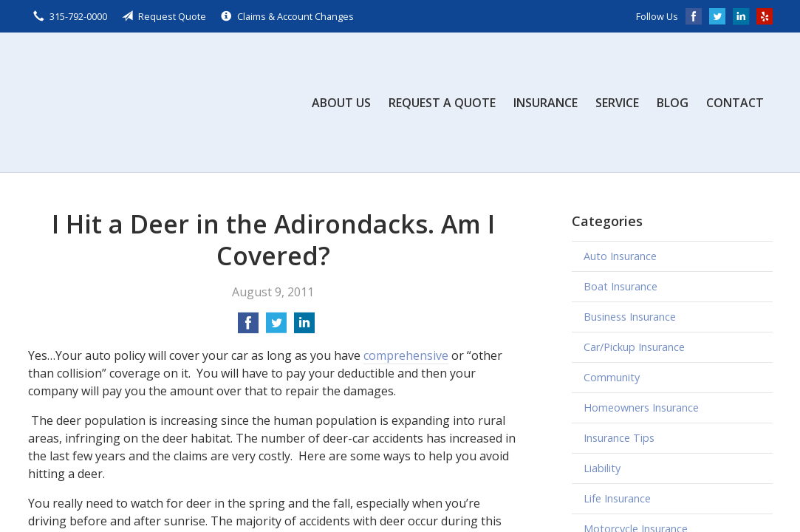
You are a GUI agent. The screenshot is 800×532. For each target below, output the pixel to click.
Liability (602, 468)
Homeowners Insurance (641, 407)
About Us (341, 103)
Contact (735, 103)
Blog (673, 103)
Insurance (546, 103)
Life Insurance (617, 498)
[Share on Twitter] (276, 327)
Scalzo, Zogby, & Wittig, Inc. (139, 102)
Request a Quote (442, 103)
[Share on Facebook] (248, 327)
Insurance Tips (619, 438)
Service (617, 103)
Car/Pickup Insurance (634, 347)
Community (612, 377)
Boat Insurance (620, 286)
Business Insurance (630, 317)
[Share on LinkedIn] (304, 327)
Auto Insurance (620, 256)
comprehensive (406, 355)
